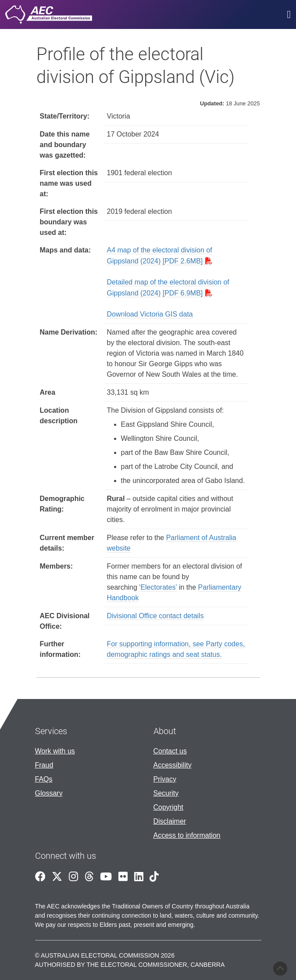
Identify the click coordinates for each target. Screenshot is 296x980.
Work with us (55, 751)
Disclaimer (170, 821)
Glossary (49, 793)
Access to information (187, 835)
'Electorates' (158, 587)
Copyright (168, 807)
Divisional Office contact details (155, 616)
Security (166, 793)
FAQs (44, 779)
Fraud (44, 765)
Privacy (165, 779)
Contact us (170, 751)
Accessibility (173, 765)
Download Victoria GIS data (150, 314)
